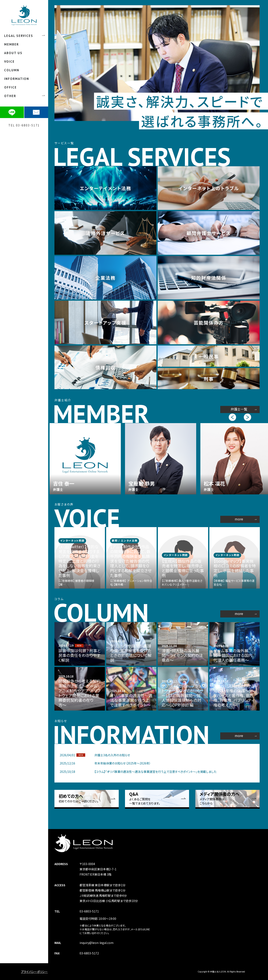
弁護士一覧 (239, 409)
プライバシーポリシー (34, 972)
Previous (233, 417)
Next (248, 417)
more (239, 519)
